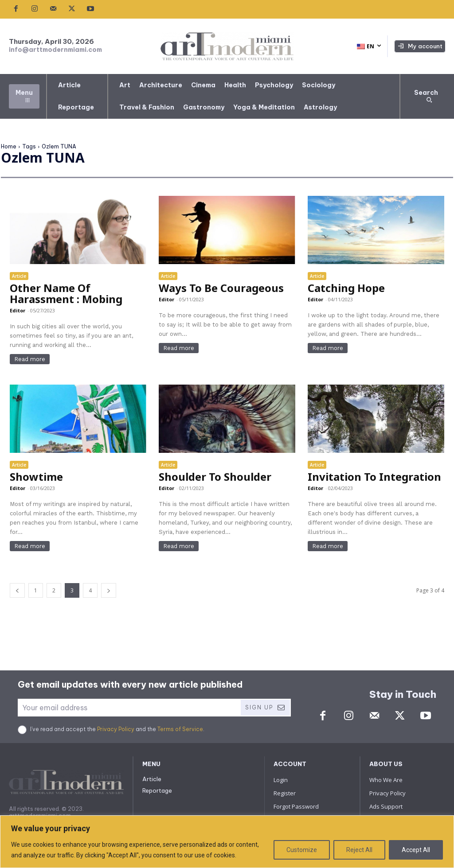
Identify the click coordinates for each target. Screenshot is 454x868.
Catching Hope (346, 288)
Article (19, 276)
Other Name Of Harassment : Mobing (66, 293)
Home (9, 146)
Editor (18, 310)
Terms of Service (180, 729)
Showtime (36, 477)
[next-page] (109, 590)
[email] (129, 708)
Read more (30, 359)
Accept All (416, 850)
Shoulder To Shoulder (215, 477)
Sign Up (265, 707)
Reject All (359, 850)
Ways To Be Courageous (221, 288)
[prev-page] (17, 590)
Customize (302, 850)
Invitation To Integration (374, 477)
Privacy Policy (116, 729)
